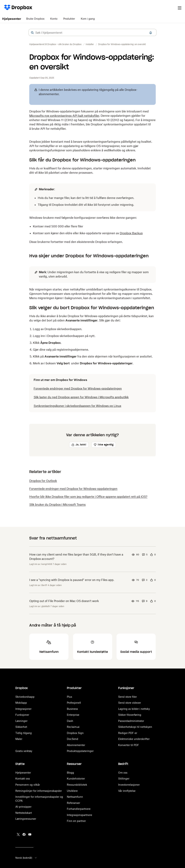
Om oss (123, 773)
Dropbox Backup (131, 233)
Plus (69, 697)
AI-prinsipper (23, 803)
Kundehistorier (76, 779)
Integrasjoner (23, 709)
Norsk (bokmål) (26, 858)
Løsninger (21, 721)
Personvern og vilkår (28, 785)
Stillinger (124, 779)
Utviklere (72, 791)
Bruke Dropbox (35, 19)
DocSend (73, 739)
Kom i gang (88, 19)
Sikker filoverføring (130, 715)
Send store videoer (130, 703)
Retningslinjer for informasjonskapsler (39, 791)
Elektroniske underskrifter (134, 739)
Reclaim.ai (73, 727)
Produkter (69, 19)
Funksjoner (22, 715)
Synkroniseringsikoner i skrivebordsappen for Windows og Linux (77, 406)
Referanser (73, 803)
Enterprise (73, 715)
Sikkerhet (21, 727)
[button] (32, 33)
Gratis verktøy (24, 751)
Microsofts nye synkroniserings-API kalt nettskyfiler (64, 116)
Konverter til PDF (129, 745)
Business (72, 709)
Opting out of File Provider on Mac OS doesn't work (64, 601)
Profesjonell (74, 703)
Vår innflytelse (127, 791)
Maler (19, 739)
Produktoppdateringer (80, 751)
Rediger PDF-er (128, 733)
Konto (54, 19)
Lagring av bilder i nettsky (134, 709)
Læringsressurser (26, 815)
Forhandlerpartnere (79, 809)
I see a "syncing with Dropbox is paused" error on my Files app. (72, 580)
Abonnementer (76, 745)
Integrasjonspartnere (79, 815)
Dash (70, 721)
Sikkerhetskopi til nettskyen (135, 727)
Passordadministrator (131, 721)
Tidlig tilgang (24, 733)
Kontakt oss (23, 779)
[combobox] (92, 33)
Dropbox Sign (75, 733)
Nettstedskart (24, 809)
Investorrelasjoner (129, 785)
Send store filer (127, 697)
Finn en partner (76, 821)
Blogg (70, 773)
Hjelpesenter (12, 19)
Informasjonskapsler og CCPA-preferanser (41, 797)
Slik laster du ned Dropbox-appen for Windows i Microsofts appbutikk (81, 397)
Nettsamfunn (75, 797)
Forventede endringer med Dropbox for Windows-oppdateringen (78, 389)
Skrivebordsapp (25, 697)
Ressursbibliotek (77, 785)
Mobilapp (21, 703)
